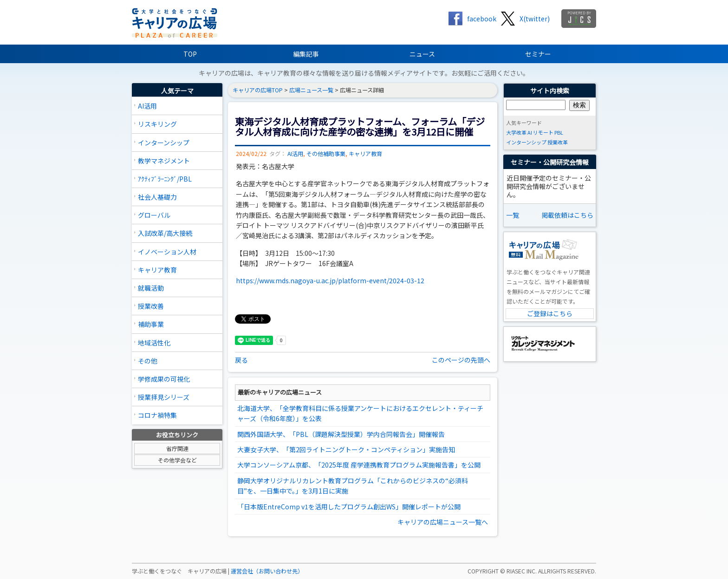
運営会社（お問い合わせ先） (267, 571)
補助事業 (151, 324)
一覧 (513, 215)
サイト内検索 (550, 91)
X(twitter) (535, 19)
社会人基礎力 (157, 197)
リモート (543, 132)
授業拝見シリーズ (164, 397)
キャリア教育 (157, 270)
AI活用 (147, 106)
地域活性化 (154, 343)
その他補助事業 (326, 154)
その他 (148, 361)
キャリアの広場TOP (258, 90)
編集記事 (306, 54)
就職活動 (151, 288)
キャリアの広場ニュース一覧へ (443, 522)
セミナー (538, 54)
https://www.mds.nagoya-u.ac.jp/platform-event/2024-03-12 (330, 280)
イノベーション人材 (167, 252)
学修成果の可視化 (164, 379)
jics (579, 19)
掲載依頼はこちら (567, 215)
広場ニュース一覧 (311, 90)
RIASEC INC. (522, 571)
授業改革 (558, 142)
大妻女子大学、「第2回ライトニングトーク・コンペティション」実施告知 (346, 449)
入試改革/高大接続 (165, 233)
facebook (482, 19)
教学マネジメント (164, 161)
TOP (190, 54)
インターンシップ (164, 143)
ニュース (422, 54)
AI (530, 132)
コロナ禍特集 (157, 415)
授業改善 (151, 306)
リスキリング (157, 124)
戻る (241, 360)
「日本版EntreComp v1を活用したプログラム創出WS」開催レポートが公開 (349, 507)
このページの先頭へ (461, 360)
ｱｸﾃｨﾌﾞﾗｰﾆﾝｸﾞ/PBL (165, 179)
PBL (559, 132)
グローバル (154, 215)
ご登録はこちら (550, 313)
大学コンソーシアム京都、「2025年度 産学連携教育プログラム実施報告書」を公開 (359, 465)
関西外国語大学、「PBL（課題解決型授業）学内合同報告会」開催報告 (341, 434)
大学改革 (516, 132)
